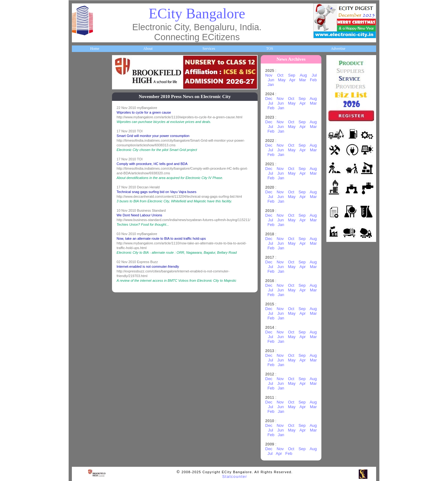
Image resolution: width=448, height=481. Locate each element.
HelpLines (83, 176)
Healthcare (84, 158)
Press (79, 336)
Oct (281, 75)
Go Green (83, 247)
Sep (292, 75)
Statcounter (235, 476)
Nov (269, 75)
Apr (293, 80)
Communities (85, 300)
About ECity (85, 87)
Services (209, 49)
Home (95, 49)
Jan (271, 85)
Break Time (84, 318)
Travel (80, 211)
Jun (271, 80)
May (282, 80)
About (148, 49)
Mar (303, 80)
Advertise (338, 49)
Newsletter (83, 229)
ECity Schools (86, 140)
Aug (304, 75)
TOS (269, 49)
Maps (79, 193)
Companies (84, 122)
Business (82, 104)
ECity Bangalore (197, 14)
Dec (269, 99)
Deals (79, 265)
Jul (315, 75)
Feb (314, 80)
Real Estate (84, 282)
